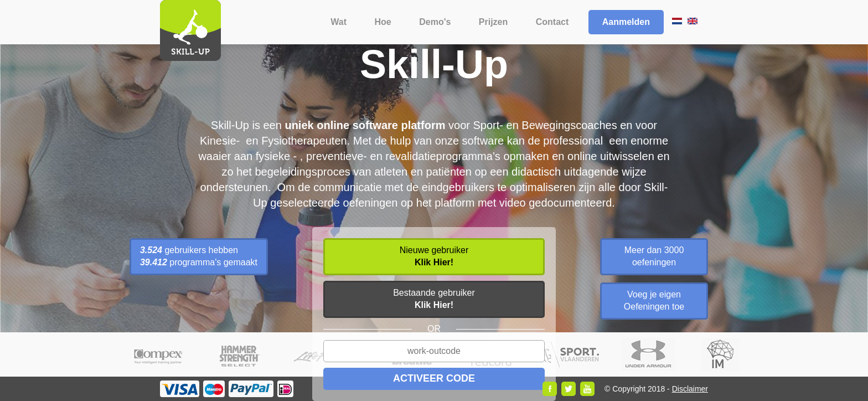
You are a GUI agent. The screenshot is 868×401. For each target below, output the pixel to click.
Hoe (383, 22)
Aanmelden (626, 22)
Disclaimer (690, 389)
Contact (552, 22)
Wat (339, 22)
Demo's (435, 22)
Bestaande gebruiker (434, 299)
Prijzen (493, 22)
